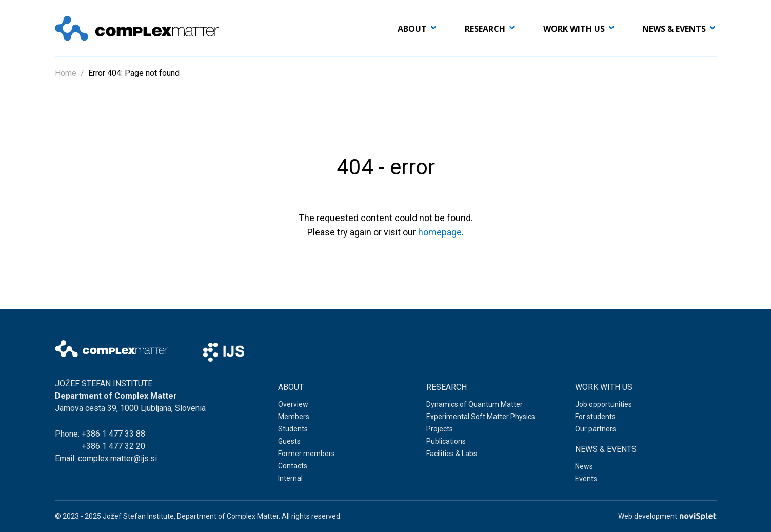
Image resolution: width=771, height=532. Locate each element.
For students (595, 417)
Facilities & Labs (452, 454)
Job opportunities (604, 404)
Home (66, 73)
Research (485, 29)
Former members (307, 454)
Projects (440, 429)
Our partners (596, 429)
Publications (446, 441)
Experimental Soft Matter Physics (481, 417)
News (584, 466)
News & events (674, 29)
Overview (293, 404)
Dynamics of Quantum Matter (475, 404)
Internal (290, 478)
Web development (667, 516)
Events (586, 479)
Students (293, 429)
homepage (440, 232)
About (412, 29)
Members (294, 417)
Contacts (293, 466)
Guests (289, 441)
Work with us (574, 29)
